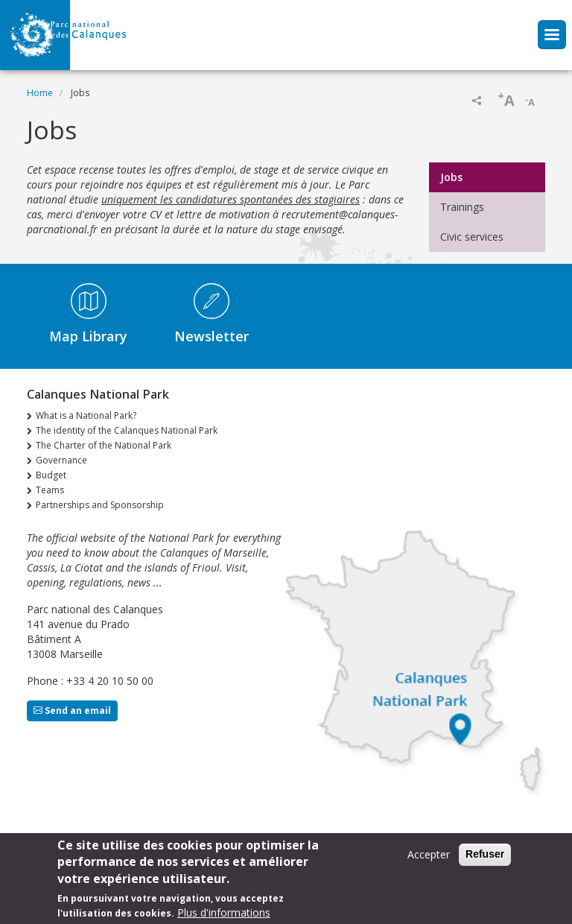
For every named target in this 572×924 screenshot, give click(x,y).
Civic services (472, 237)
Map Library (88, 336)
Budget (51, 475)
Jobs (451, 177)
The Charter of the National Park (104, 445)
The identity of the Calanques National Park (127, 430)
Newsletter (212, 336)
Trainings (462, 207)
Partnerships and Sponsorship (100, 505)
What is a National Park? (86, 415)
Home (40, 93)
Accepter (429, 855)
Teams (50, 490)
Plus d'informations (224, 914)
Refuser (485, 855)
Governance (61, 460)
